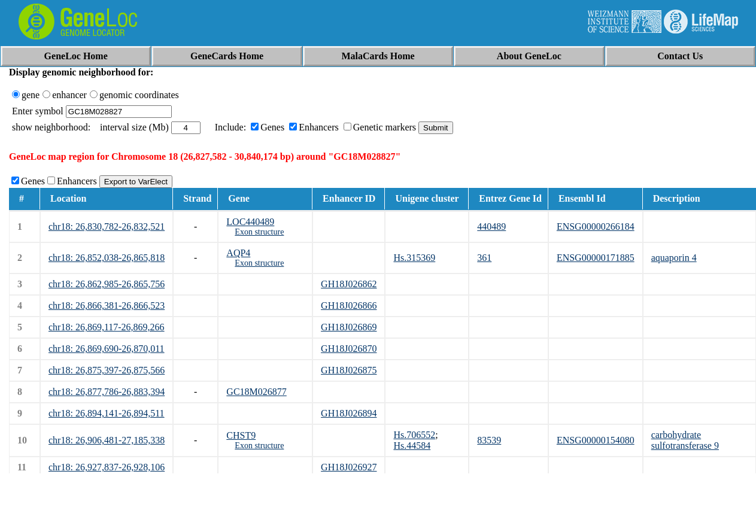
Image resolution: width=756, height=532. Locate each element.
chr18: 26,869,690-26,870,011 (107, 349)
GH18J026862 (349, 284)
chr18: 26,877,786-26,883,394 (107, 392)
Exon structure (259, 232)
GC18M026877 (256, 392)
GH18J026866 (349, 305)
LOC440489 (250, 222)
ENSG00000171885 (596, 258)
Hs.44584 (412, 446)
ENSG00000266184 (596, 227)
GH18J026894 (349, 413)
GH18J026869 (349, 327)
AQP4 (238, 253)
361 (484, 258)
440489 (491, 227)
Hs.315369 (414, 258)
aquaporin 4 (674, 258)
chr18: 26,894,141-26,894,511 (107, 413)
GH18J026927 (349, 467)
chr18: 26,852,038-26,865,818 (107, 258)
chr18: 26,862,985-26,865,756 (107, 284)
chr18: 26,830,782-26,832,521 (107, 227)
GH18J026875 (349, 370)
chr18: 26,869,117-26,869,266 (107, 327)
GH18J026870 (349, 349)
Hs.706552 (414, 435)
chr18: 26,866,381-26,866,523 (107, 305)
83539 (489, 440)
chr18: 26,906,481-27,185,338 (107, 440)
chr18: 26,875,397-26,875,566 (107, 370)
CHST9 (241, 435)
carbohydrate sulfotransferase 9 (685, 440)
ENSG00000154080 (596, 440)
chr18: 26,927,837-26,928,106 (107, 467)
